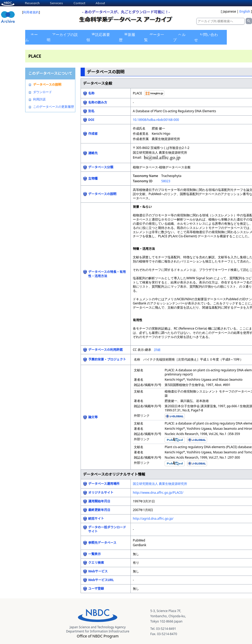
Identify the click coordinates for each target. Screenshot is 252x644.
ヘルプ (179, 37)
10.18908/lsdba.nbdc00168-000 (156, 120)
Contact (79, 3)
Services (56, 3)
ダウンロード (43, 92)
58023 (166, 181)
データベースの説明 (47, 85)
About (100, 3)
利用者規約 (31, 12)
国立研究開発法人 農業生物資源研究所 (160, 484)
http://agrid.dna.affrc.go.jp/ (153, 519)
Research (32, 3)
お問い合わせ (206, 37)
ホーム (31, 37)
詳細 (157, 350)
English (245, 11)
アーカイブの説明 (62, 37)
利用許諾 (39, 99)
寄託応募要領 (98, 37)
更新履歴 (127, 37)
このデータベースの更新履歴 (54, 107)
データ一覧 (154, 37)
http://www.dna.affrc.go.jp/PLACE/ (158, 493)
